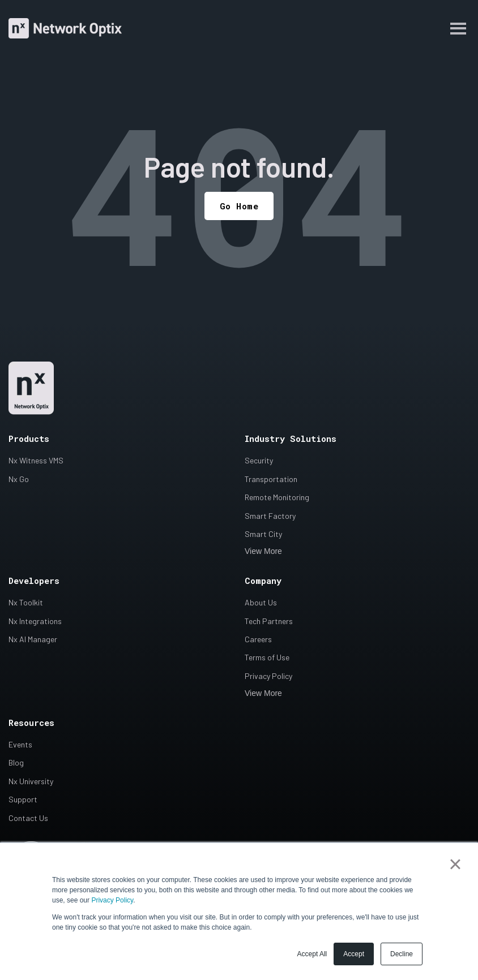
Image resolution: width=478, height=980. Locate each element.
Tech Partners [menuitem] (269, 621)
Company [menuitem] (263, 581)
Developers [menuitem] (34, 581)
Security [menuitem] (259, 460)
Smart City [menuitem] (263, 534)
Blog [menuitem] (16, 762)
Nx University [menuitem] (31, 781)
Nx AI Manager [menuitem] (33, 639)
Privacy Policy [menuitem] (268, 676)
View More (263, 551)
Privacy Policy (112, 900)
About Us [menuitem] (261, 602)
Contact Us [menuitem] (28, 818)
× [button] (455, 864)
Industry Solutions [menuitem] (291, 439)
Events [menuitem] (20, 744)
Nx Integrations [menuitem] (35, 621)
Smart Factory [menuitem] (270, 516)
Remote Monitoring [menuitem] (277, 497)
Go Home (239, 206)
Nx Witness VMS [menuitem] (36, 460)
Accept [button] (354, 954)
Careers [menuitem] (258, 639)
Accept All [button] (312, 954)
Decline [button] (402, 954)
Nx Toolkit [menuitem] (26, 602)
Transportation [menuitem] (271, 479)
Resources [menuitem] (31, 723)
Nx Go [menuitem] (19, 479)
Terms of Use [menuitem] (267, 657)
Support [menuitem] (23, 799)
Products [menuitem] (29, 439)
